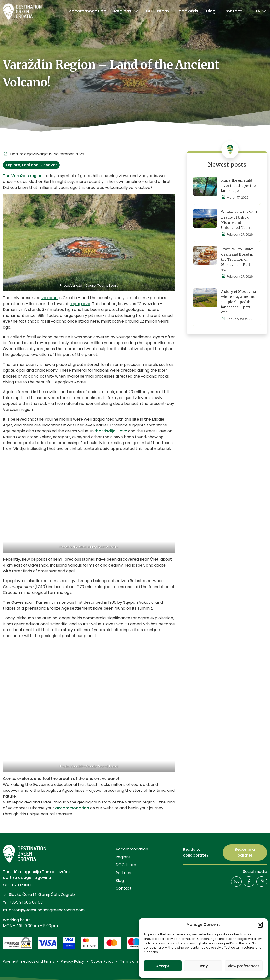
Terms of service (135, 961)
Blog (211, 11)
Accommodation (88, 11)
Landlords (188, 11)
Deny (203, 966)
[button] (260, 925)
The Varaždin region (23, 176)
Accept (163, 966)
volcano (49, 298)
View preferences (244, 966)
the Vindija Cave (111, 431)
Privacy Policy (72, 961)
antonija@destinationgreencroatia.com (44, 910)
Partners (124, 873)
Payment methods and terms (29, 961)
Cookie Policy (102, 961)
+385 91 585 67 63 (23, 902)
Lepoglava (80, 304)
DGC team (157, 11)
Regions (126, 11)
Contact (233, 11)
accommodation (72, 808)
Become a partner (245, 852)
